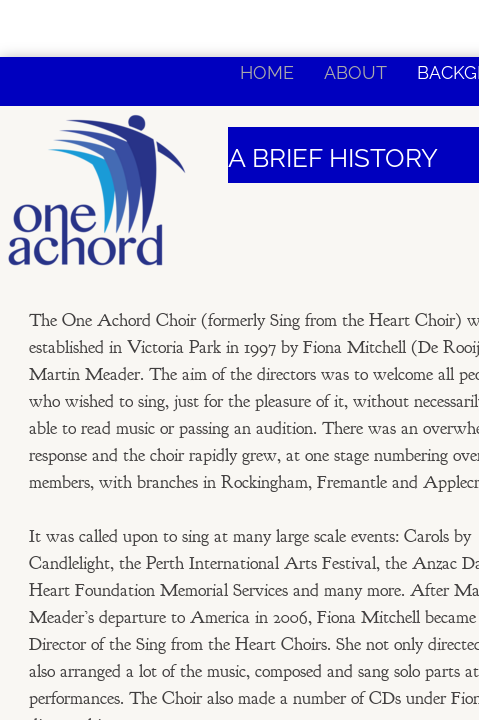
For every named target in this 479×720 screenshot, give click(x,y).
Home (267, 72)
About (355, 72)
